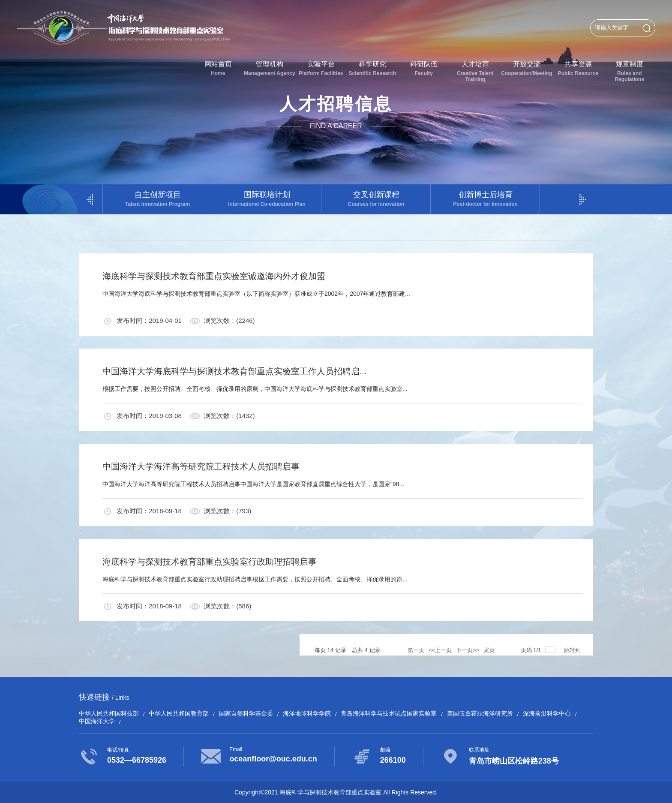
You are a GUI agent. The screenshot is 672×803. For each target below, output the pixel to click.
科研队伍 (424, 68)
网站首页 (218, 68)
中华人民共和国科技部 (109, 713)
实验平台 (321, 68)
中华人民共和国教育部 (179, 713)
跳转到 (573, 650)
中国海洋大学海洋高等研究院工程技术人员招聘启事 (201, 466)
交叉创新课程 (376, 199)
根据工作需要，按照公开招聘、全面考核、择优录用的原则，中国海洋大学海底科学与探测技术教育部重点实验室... (255, 389)
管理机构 (270, 68)
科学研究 (372, 68)
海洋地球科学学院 (307, 713)
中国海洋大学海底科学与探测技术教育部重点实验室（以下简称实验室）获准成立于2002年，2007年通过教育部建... (256, 294)
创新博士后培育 (485, 199)
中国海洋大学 (97, 721)
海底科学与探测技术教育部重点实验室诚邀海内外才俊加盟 (214, 276)
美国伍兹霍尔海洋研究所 (480, 713)
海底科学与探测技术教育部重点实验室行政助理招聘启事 (210, 562)
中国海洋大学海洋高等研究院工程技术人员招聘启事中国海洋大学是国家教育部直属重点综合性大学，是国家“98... (253, 484)
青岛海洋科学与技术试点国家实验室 (389, 713)
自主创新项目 (157, 199)
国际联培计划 (267, 199)
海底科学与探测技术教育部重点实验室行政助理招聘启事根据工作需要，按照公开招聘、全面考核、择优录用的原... (255, 579)
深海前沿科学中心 (547, 713)
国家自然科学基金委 (246, 713)
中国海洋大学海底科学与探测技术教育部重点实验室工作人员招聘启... (235, 371)
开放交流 (527, 68)
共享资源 (578, 68)
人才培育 (475, 71)
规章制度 (630, 71)
